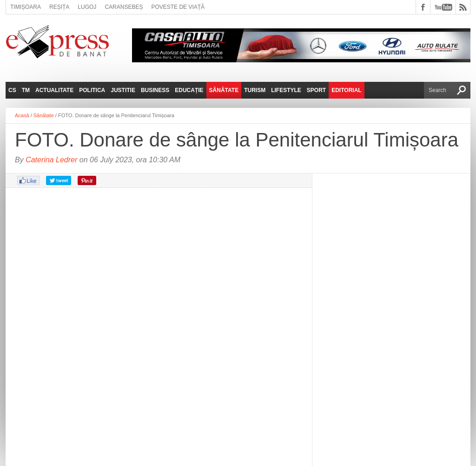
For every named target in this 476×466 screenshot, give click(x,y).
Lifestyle (286, 90)
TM (26, 90)
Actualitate (54, 90)
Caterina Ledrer (51, 160)
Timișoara (26, 7)
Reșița (59, 7)
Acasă (22, 115)
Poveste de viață (178, 7)
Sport (316, 90)
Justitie (123, 90)
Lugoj (87, 7)
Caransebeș (124, 7)
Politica (92, 90)
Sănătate (224, 90)
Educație (189, 90)
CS (12, 90)
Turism (255, 90)
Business (155, 90)
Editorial (346, 90)
